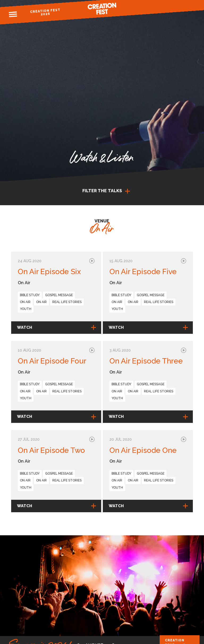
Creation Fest (102, 9)
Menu (13, 14)
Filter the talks (102, 191)
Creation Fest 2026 (45, 12)
